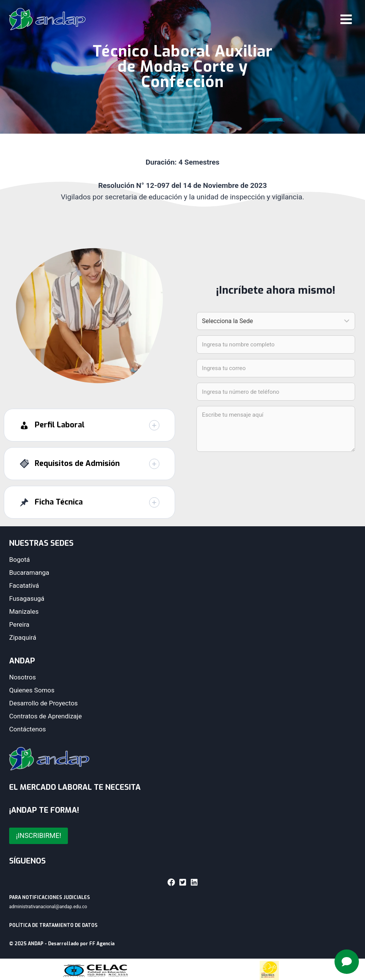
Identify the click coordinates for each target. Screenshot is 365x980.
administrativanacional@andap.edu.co (48, 907)
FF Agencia (102, 944)
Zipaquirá (23, 637)
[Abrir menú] (346, 19)
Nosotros (23, 677)
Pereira (19, 624)
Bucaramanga (29, 572)
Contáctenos (27, 729)
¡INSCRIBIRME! (39, 835)
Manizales (24, 611)
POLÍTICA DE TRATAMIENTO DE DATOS (53, 925)
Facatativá (24, 585)
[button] (89, 426)
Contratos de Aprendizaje (45, 716)
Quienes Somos (32, 690)
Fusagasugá (27, 598)
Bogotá (19, 560)
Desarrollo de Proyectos (43, 703)
